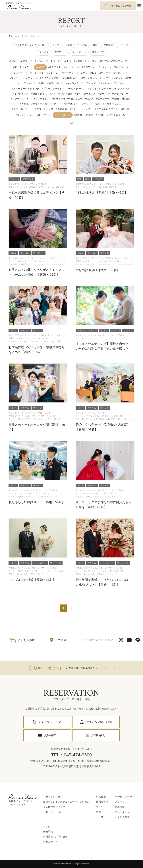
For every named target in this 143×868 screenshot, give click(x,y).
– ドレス (99, 817)
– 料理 (98, 812)
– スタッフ (119, 802)
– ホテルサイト (49, 842)
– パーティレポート (124, 797)
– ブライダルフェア (52, 797)
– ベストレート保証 (52, 812)
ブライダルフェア (50, 722)
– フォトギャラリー (124, 812)
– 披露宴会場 (101, 802)
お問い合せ (98, 735)
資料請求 (50, 735)
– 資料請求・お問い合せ (54, 837)
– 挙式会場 (100, 797)
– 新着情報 (119, 807)
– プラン (99, 807)
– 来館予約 (47, 832)
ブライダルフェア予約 (120, 6)
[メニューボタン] (139, 6)
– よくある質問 (121, 817)
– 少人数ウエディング (53, 807)
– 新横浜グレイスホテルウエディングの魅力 (65, 802)
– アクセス (47, 826)
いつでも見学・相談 (99, 722)
